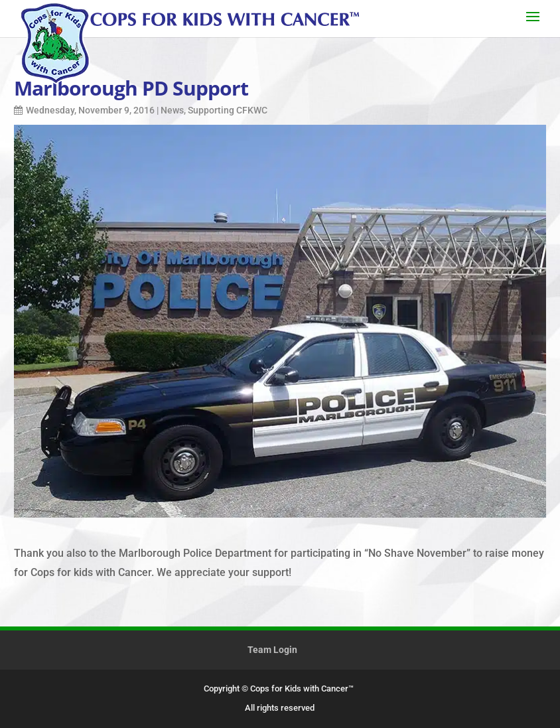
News (172, 110)
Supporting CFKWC (228, 110)
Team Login (272, 650)
